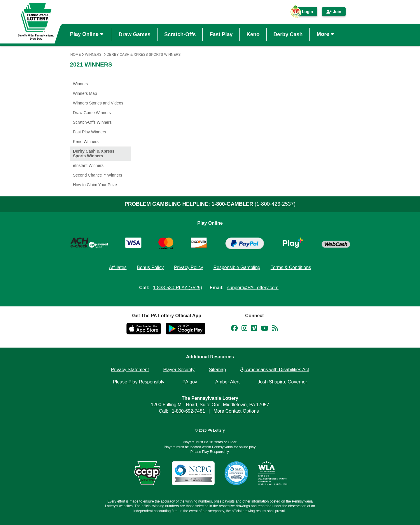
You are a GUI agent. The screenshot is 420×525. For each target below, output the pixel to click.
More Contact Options (236, 411)
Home (76, 55)
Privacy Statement (130, 370)
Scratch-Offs (180, 34)
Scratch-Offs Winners (92, 122)
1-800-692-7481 (188, 411)
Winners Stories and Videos (98, 103)
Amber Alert (228, 382)
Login (304, 13)
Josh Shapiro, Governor (282, 382)
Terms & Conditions (291, 267)
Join (334, 12)
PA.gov (190, 382)
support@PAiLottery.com (253, 288)
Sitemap (217, 370)
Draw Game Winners (92, 113)
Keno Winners (86, 142)
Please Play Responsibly (139, 382)
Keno (253, 34)
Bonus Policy (150, 267)
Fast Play (221, 34)
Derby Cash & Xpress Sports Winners (144, 55)
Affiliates (118, 267)
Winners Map (85, 93)
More (326, 34)
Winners (93, 55)
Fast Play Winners (90, 132)
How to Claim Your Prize (95, 185)
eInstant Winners (88, 165)
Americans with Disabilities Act (275, 370)
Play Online (87, 34)
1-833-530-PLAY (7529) (177, 288)
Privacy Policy (189, 267)
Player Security (179, 370)
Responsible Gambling (237, 267)
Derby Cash (288, 34)
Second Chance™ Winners (98, 175)
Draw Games (135, 34)
